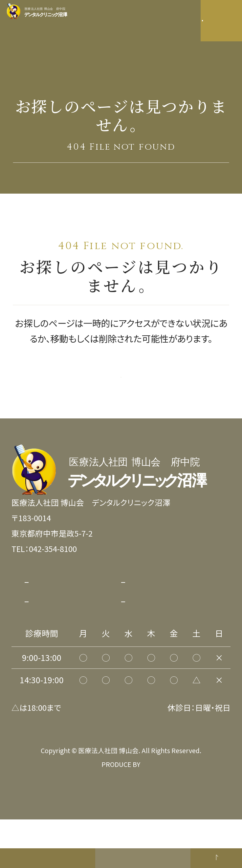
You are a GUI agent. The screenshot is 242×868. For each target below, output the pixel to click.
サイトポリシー (152, 624)
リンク (137, 644)
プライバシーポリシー (68, 624)
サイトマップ (53, 644)
